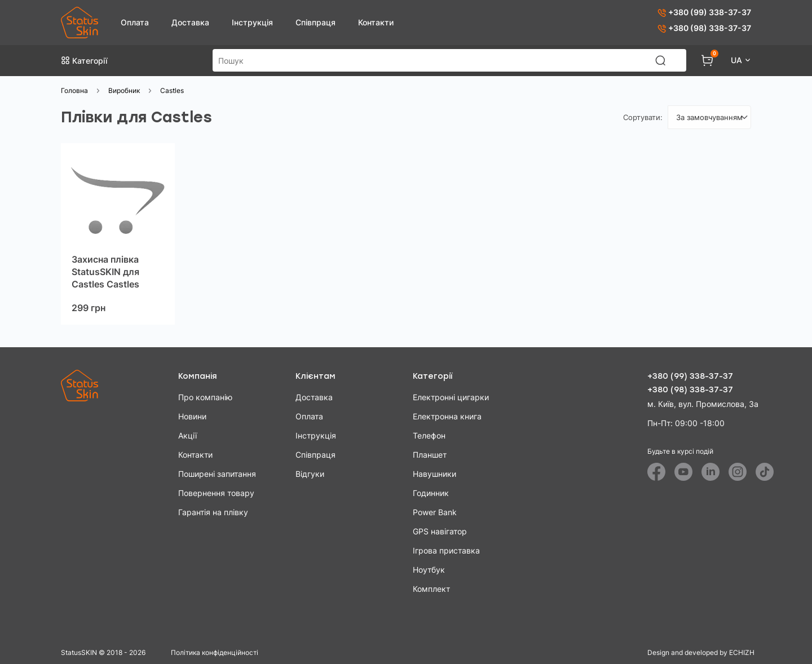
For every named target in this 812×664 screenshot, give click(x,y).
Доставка (190, 22)
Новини (192, 416)
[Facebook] (656, 472)
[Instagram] (738, 472)
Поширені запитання (217, 474)
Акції (187, 435)
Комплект (431, 589)
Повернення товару (216, 493)
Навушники (434, 474)
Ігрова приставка (446, 550)
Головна (74, 90)
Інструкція (252, 22)
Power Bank (435, 512)
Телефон (429, 435)
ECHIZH (742, 652)
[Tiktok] (765, 472)
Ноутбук (429, 570)
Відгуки (310, 474)
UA (738, 60)
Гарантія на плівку (213, 512)
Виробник (124, 90)
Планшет (430, 455)
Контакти (376, 22)
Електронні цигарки (451, 397)
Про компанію (205, 397)
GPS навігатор (440, 531)
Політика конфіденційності (215, 652)
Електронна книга (447, 416)
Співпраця (315, 22)
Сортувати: (643, 117)
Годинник (431, 493)
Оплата (135, 22)
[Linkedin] (710, 472)
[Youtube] (683, 472)
